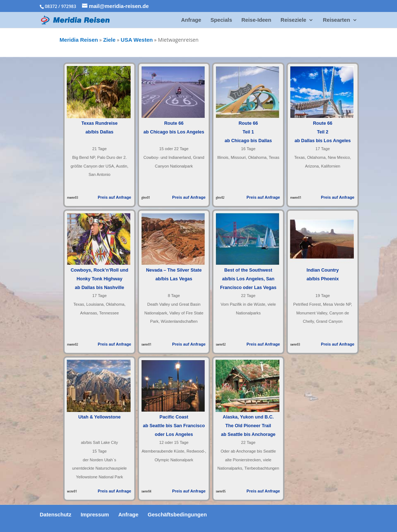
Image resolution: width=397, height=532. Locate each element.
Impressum (95, 515)
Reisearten (337, 20)
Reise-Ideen (256, 20)
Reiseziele (293, 20)
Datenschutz (55, 515)
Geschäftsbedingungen (177, 515)
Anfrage (191, 20)
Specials (221, 20)
